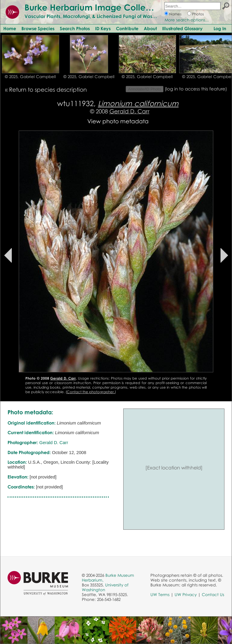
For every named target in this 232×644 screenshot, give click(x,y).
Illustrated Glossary (182, 28)
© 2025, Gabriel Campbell (30, 77)
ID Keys (103, 28)
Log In (220, 28)
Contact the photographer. (91, 392)
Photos (198, 14)
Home (10, 28)
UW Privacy (186, 595)
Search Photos (75, 28)
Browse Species (38, 28)
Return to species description (48, 89)
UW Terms (160, 595)
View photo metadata (118, 121)
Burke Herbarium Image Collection (95, 7)
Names (175, 14)
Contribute (127, 28)
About (150, 28)
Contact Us (213, 595)
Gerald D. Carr (129, 111)
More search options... (187, 20)
